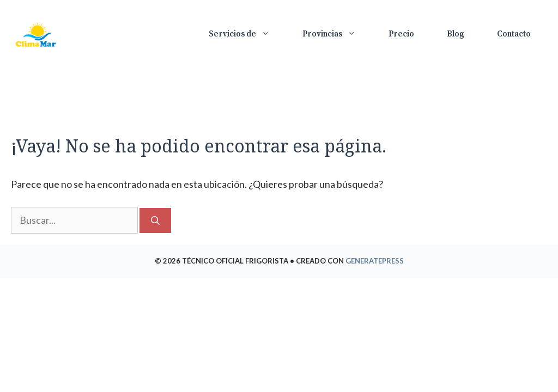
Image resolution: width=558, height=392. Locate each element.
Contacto (514, 34)
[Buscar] (155, 220)
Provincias (337, 34)
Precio (401, 34)
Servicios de (247, 34)
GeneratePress (375, 261)
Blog (456, 34)
